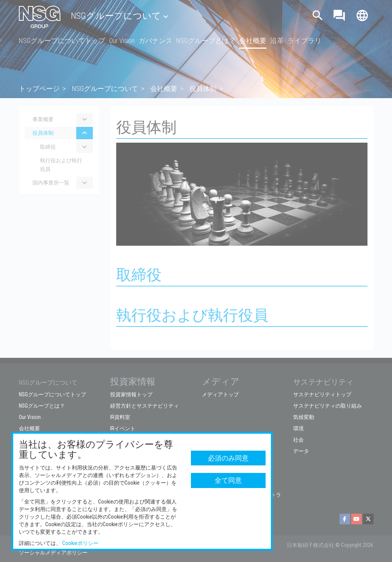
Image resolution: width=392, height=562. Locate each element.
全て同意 (228, 480)
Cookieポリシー (80, 543)
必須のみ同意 (228, 458)
